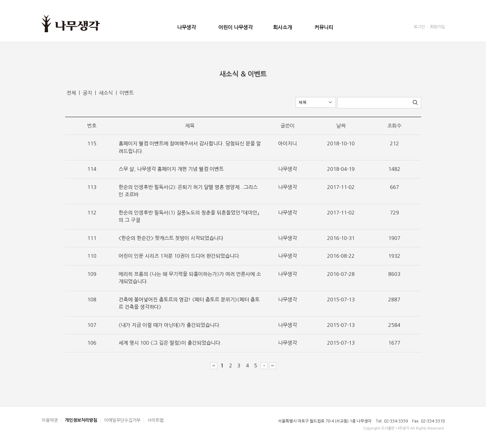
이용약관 (50, 420)
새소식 (106, 93)
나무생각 (186, 27)
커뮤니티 (324, 27)
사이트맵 (156, 420)
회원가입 (437, 27)
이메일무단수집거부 (122, 420)
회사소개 (282, 27)
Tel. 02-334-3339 (392, 421)
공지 (88, 93)
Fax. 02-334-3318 (428, 421)
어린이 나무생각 (235, 27)
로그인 (419, 27)
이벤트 (127, 93)
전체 (72, 93)
